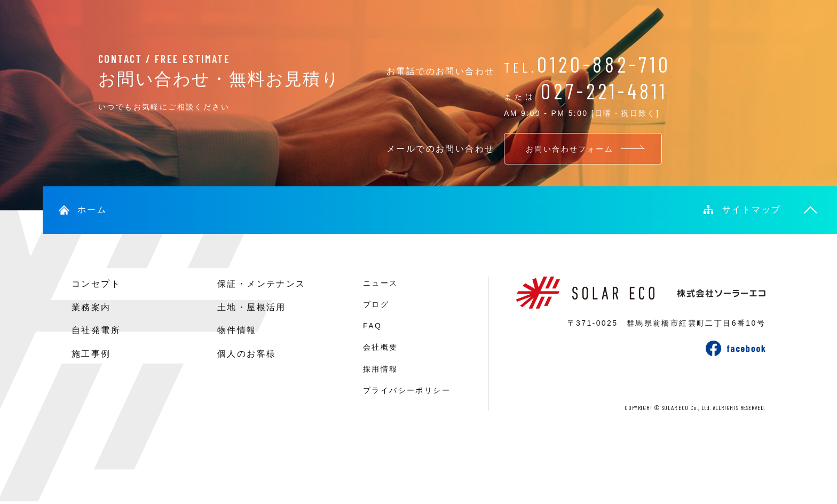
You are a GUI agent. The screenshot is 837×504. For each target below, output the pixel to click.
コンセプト (96, 284)
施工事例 (91, 354)
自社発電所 (96, 330)
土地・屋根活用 (252, 307)
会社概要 (381, 347)
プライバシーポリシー (407, 390)
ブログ (376, 304)
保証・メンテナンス (262, 284)
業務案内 (91, 307)
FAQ (372, 326)
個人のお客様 (247, 354)
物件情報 (237, 330)
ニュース (381, 283)
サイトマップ (752, 210)
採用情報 (381, 369)
